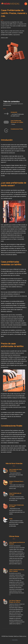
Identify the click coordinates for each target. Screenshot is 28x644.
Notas (11, 519)
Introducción (14, 112)
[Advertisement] (14, 79)
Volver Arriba (14, 640)
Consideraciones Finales (17, 129)
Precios (13, 124)
